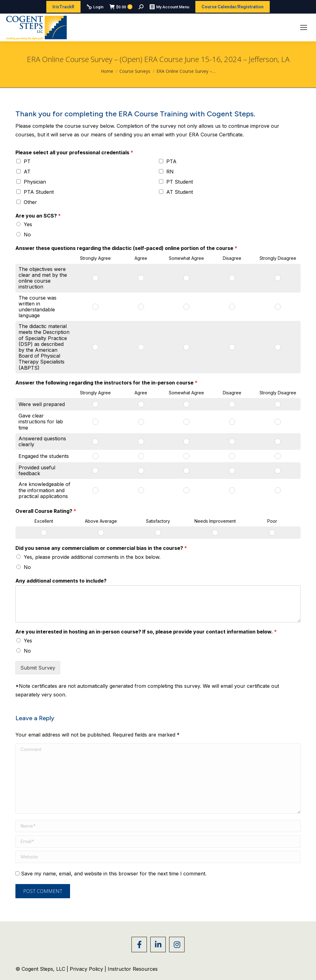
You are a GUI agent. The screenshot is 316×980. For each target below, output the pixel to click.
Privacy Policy (87, 969)
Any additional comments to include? (61, 581)
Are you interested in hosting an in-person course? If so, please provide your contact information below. (146, 632)
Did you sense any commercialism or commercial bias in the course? (101, 548)
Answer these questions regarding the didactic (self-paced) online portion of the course (126, 248)
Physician (35, 182)
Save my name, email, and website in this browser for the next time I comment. (114, 874)
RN (170, 172)
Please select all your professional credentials (74, 152)
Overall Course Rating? (46, 511)
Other (30, 202)
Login (95, 7)
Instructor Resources (133, 969)
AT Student (180, 192)
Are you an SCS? (38, 216)
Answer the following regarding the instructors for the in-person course (106, 383)
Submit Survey (38, 668)
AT (27, 172)
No (27, 235)
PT (27, 161)
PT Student (180, 182)
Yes (28, 224)
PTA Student (39, 192)
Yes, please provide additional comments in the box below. (92, 557)
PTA (171, 161)
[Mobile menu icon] (304, 27)
